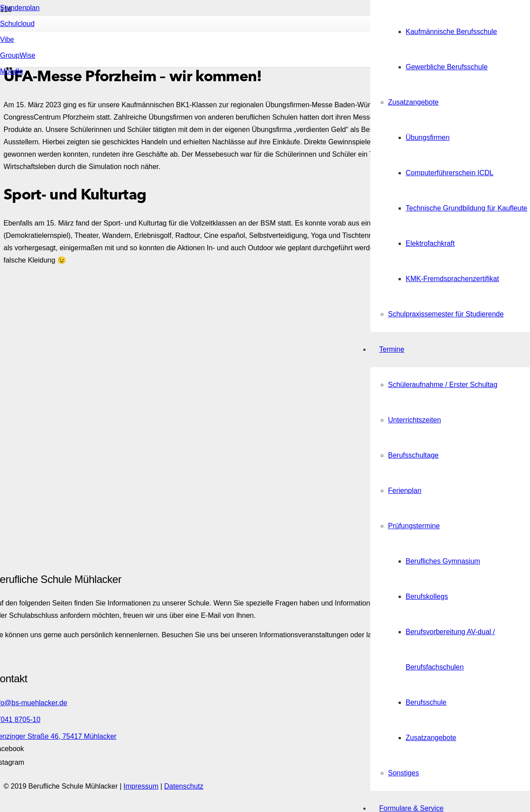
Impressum (141, 786)
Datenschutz (184, 786)
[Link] (176, 226)
